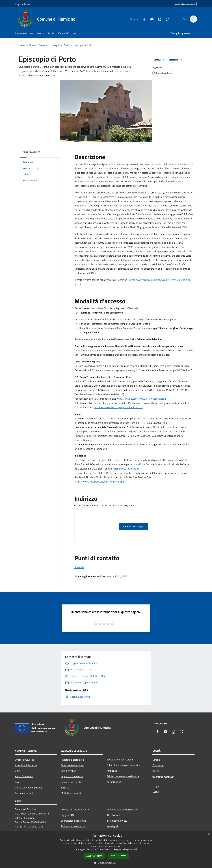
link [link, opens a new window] (136, 849)
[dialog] (106, 850)
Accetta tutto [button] (94, 856)
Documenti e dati (24, 793)
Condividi (160, 60)
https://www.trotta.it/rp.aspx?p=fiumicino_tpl (119, 407)
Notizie (156, 760)
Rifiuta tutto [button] (118, 856)
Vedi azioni (176, 60)
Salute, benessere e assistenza (123, 776)
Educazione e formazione (120, 760)
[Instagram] (158, 19)
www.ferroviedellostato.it (153, 399)
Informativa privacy (117, 821)
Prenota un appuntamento (75, 810)
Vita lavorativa (68, 771)
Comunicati (158, 765)
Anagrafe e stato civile (73, 760)
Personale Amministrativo (29, 788)
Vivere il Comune (39, 45)
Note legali (112, 826)
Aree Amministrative (26, 765)
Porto (66, 45)
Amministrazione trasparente (122, 810)
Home (22, 45)
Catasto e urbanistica (72, 782)
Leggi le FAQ (67, 815)
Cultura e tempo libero (73, 765)
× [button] (209, 834)
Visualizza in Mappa (134, 526)
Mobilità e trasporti (71, 793)
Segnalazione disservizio (74, 821)
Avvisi (156, 771)
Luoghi (55, 45)
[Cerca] (193, 19)
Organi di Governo (25, 760)
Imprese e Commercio (72, 776)
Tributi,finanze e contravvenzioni (124, 765)
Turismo (65, 788)
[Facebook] (143, 19)
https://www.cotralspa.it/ (126, 469)
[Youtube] (150, 19)
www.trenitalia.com (127, 399)
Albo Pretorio (114, 815)
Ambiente (112, 771)
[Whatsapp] (166, 19)
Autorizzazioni (114, 782)
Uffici (18, 771)
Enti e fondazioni (24, 776)
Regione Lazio (22, 4)
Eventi (156, 792)
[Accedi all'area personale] (185, 4)
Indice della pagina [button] (31, 152)
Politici (19, 782)
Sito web (79, 567)
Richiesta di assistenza (73, 826)
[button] (106, 863)
